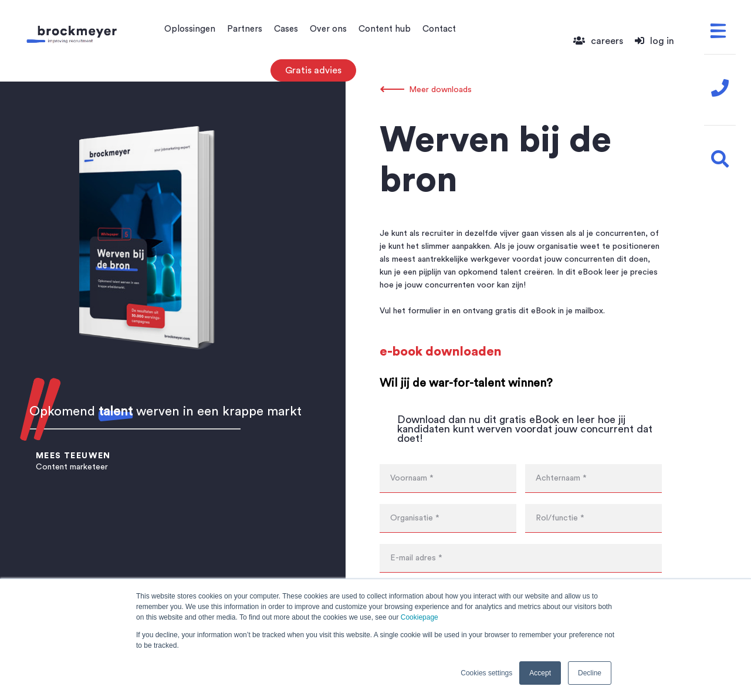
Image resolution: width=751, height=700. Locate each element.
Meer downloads (440, 90)
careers (598, 41)
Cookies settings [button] (486, 673)
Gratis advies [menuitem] (313, 70)
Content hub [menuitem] (385, 29)
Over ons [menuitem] (328, 29)
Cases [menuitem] (286, 29)
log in (654, 41)
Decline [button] (590, 673)
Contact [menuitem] (439, 29)
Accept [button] (540, 673)
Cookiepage (420, 617)
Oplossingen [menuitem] (190, 29)
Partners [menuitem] (245, 29)
